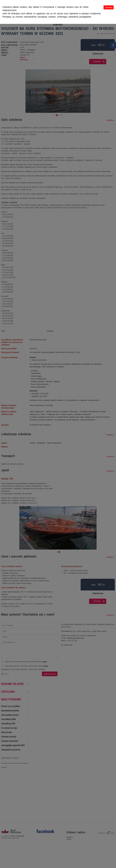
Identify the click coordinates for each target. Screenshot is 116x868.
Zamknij (109, 7)
